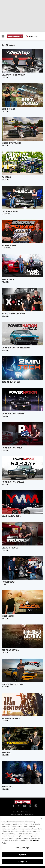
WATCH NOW (32, 37)
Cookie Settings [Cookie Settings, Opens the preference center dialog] (23, 848)
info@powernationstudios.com (22, 814)
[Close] (42, 819)
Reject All (22, 855)
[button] (3, 37)
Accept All (22, 862)
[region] (22, 841)
